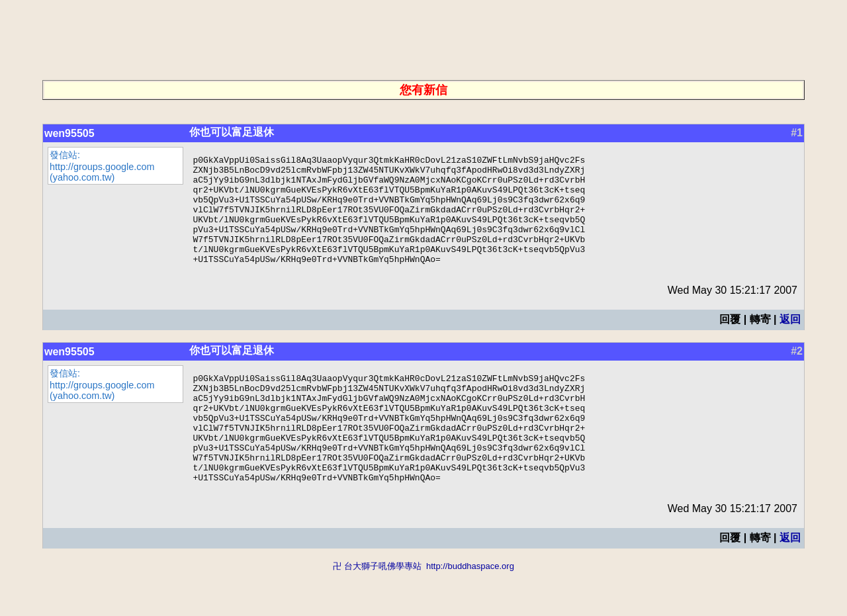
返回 (790, 341)
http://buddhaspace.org (470, 610)
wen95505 (69, 133)
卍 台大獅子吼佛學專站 (377, 610)
